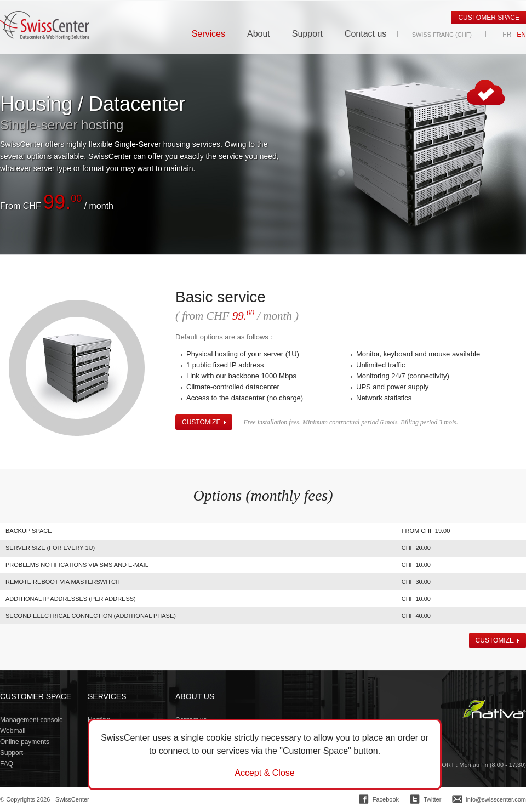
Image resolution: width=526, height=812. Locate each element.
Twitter (432, 799)
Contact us (365, 34)
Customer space (489, 18)
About (259, 34)
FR (507, 35)
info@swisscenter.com (496, 799)
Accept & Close (264, 773)
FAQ (7, 764)
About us (195, 696)
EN (521, 35)
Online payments (25, 742)
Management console (32, 720)
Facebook (386, 799)
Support (307, 34)
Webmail (13, 731)
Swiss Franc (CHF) (442, 35)
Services (208, 34)
